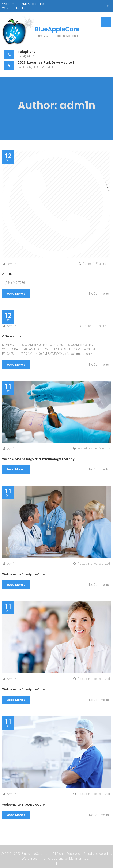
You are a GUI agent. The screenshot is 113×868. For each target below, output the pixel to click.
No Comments (99, 294)
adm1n (11, 264)
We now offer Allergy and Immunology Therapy (38, 459)
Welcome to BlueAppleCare (23, 574)
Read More (15, 294)
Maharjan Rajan (80, 859)
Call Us (7, 274)
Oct (8, 157)
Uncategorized (100, 564)
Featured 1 (103, 264)
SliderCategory (100, 448)
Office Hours (12, 336)
